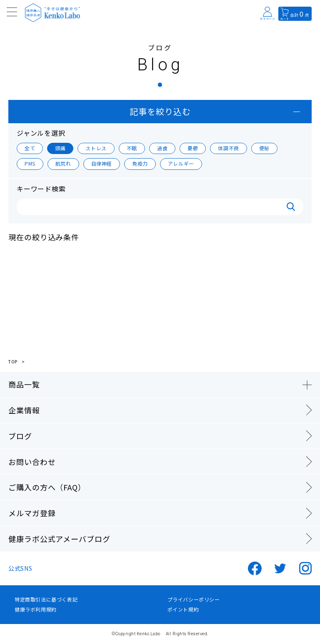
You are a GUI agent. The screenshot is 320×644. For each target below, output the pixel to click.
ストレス (96, 148)
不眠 (132, 148)
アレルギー (181, 163)
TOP (13, 362)
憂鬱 (193, 148)
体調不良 (228, 148)
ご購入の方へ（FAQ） (47, 487)
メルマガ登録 (32, 513)
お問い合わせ (32, 462)
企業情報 (24, 410)
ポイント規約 (183, 609)
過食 (162, 148)
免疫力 (140, 163)
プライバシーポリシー (194, 599)
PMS (30, 163)
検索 (291, 207)
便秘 (264, 148)
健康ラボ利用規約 (36, 609)
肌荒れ (63, 163)
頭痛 (60, 148)
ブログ (20, 436)
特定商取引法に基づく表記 (46, 599)
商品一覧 (24, 384)
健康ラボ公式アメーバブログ (59, 539)
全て (30, 148)
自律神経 (102, 163)
